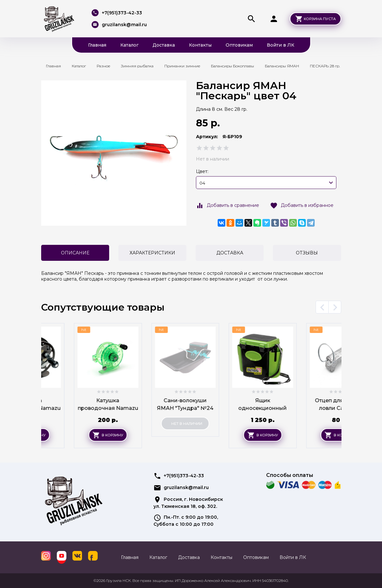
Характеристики (152, 253)
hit (51, 330)
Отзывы (307, 253)
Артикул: (207, 137)
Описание (75, 253)
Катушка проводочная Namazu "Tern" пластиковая (152, 408)
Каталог (129, 45)
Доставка (164, 45)
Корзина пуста (320, 19)
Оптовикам (239, 45)
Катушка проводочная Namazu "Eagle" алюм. (75, 408)
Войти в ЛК (281, 45)
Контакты (200, 45)
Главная (97, 45)
